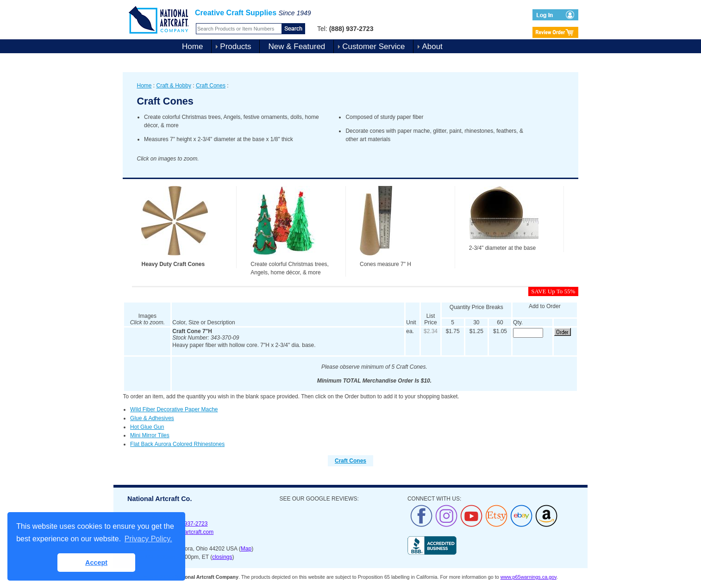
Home (192, 46)
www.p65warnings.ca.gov (529, 577)
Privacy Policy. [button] (148, 539)
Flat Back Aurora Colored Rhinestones (177, 444)
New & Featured (297, 46)
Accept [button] (96, 563)
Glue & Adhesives (152, 418)
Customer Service (373, 46)
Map (246, 549)
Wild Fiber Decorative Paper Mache (174, 409)
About (432, 46)
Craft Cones (211, 86)
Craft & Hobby (174, 86)
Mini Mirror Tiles (150, 435)
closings (222, 557)
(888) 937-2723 (188, 524)
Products (235, 46)
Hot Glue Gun (147, 427)
